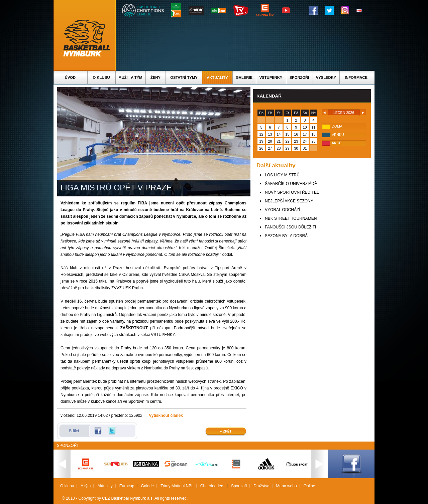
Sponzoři (299, 77)
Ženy (155, 77)
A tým (86, 486)
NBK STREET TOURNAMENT (292, 218)
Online (309, 486)
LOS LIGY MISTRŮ (282, 175)
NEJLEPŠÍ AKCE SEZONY (289, 201)
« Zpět (226, 431)
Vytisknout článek (166, 415)
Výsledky (326, 77)
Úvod (70, 77)
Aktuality (217, 77)
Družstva (261, 486)
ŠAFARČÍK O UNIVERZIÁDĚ (291, 184)
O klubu (101, 77)
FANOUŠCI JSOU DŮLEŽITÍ (290, 227)
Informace (356, 77)
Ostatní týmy (184, 77)
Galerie (244, 77)
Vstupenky (271, 77)
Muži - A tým (130, 77)
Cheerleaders (212, 486)
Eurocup (127, 486)
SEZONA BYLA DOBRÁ (286, 236)
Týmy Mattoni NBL (177, 486)
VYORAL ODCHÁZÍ (283, 210)
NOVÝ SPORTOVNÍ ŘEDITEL (292, 192)
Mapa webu (287, 486)
